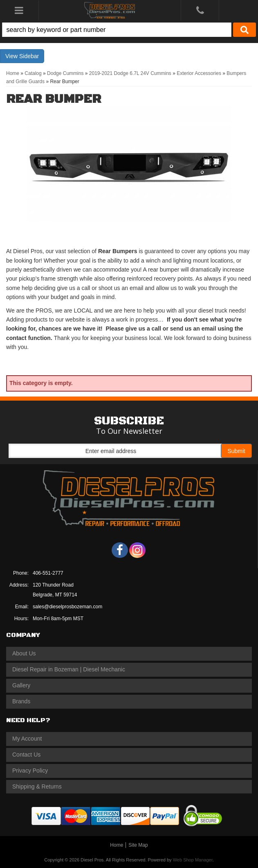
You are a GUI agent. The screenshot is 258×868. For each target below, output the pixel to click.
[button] (129, 30)
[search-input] (117, 30)
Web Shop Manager (193, 860)
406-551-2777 (48, 573)
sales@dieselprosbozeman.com (67, 607)
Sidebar (29, 56)
